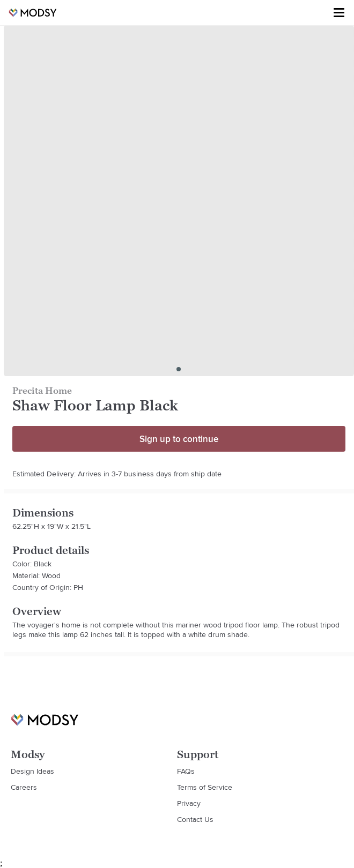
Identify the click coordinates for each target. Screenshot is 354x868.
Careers (24, 787)
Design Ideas (32, 771)
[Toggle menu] (339, 13)
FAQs (186, 771)
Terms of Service (205, 787)
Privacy (189, 803)
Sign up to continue (179, 439)
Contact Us (195, 819)
